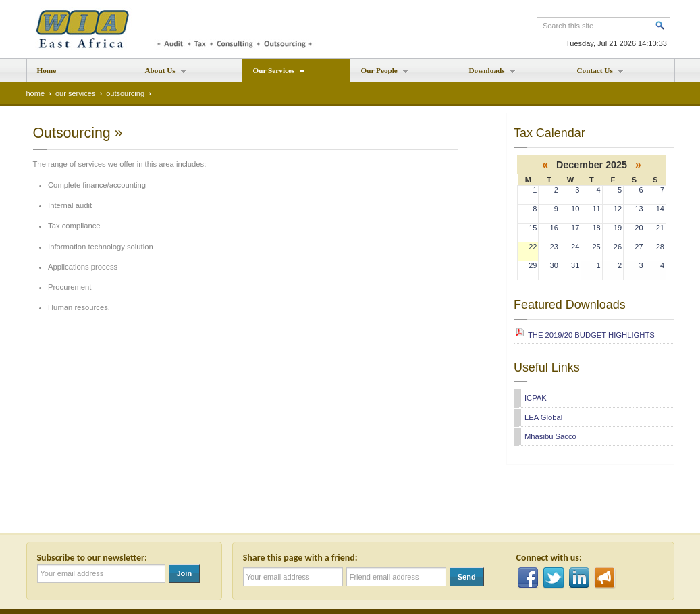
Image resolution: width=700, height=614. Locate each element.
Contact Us (595, 74)
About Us (160, 74)
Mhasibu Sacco (550, 436)
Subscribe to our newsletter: (95, 558)
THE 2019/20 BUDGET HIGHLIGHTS (591, 335)
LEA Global (543, 417)
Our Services (274, 74)
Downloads (487, 74)
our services (75, 93)
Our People (379, 74)
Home (47, 70)
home (36, 93)
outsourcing (125, 93)
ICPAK (536, 398)
